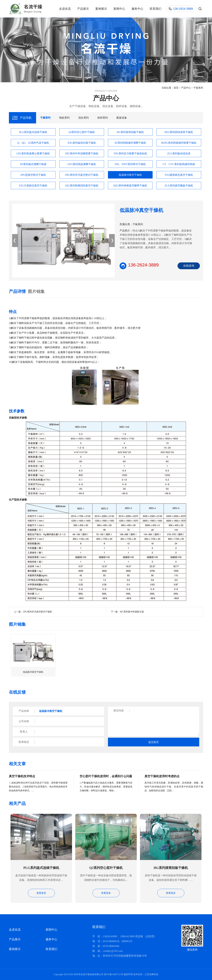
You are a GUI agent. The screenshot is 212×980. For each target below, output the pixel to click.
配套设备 (122, 118)
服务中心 (137, 9)
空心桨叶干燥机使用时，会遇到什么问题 (106, 776)
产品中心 (186, 88)
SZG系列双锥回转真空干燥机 (82, 186)
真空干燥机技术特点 (22, 776)
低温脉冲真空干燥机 (130, 175)
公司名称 (24, 721)
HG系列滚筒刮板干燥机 (130, 132)
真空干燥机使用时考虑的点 (162, 776)
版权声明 (128, 974)
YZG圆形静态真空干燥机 (179, 175)
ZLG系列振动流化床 (179, 153)
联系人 (24, 732)
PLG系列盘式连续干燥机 (33, 132)
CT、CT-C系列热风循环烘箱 (179, 164)
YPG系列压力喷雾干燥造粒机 (130, 153)
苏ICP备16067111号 (114, 974)
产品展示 (83, 9)
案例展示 (101, 9)
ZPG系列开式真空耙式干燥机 (82, 175)
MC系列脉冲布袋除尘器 (132, 612)
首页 (176, 88)
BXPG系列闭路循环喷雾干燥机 (179, 143)
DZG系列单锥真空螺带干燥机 (130, 186)
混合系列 (84, 118)
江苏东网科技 (151, 974)
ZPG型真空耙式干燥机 (33, 175)
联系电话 (24, 742)
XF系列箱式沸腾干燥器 (33, 164)
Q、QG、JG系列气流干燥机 (33, 143)
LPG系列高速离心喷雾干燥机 (33, 153)
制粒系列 (64, 118)
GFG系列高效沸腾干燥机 (82, 164)
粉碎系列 (103, 118)
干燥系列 (198, 88)
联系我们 (156, 9)
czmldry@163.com (113, 951)
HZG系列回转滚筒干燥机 (179, 132)
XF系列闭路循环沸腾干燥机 (130, 143)
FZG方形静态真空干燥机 (33, 186)
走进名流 (65, 9)
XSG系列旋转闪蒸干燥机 (82, 143)
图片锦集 (36, 291)
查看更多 (41, 893)
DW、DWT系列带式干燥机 (130, 164)
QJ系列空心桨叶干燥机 (82, 132)
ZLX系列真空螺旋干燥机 (179, 186)
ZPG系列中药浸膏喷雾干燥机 (82, 153)
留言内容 (119, 711)
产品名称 (24, 711)
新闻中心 (119, 9)
